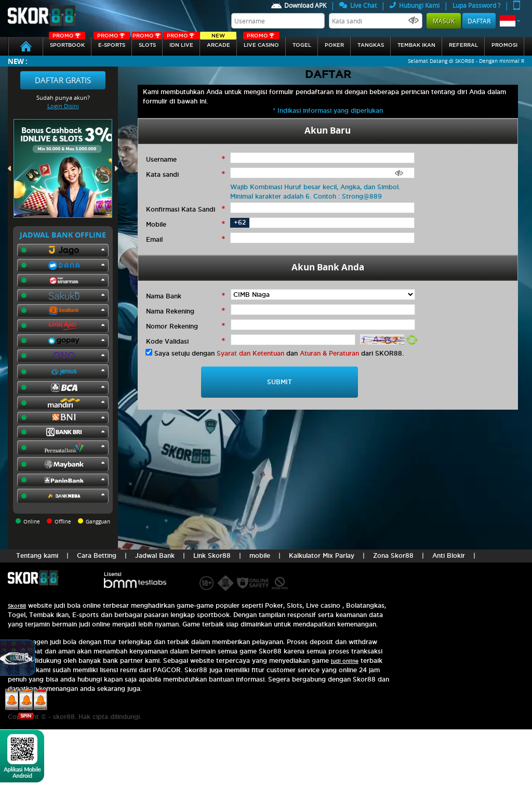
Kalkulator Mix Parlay (322, 555)
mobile (260, 555)
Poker (334, 45)
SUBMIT (280, 382)
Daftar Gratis (63, 80)
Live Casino (261, 42)
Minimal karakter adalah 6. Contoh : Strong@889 (306, 196)
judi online (345, 661)
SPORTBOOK (67, 42)
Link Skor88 (212, 555)
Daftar (479, 21)
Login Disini (63, 106)
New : (18, 61)
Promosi (504, 45)
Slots (147, 42)
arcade (218, 42)
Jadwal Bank (155, 555)
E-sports (112, 42)
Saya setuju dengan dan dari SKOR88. (279, 353)
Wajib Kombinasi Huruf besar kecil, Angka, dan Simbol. (315, 187)
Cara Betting (97, 555)
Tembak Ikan (416, 45)
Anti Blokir (449, 555)
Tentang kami (37, 555)
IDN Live (181, 42)
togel (302, 45)
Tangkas (371, 45)
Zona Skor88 (393, 555)
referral (463, 45)
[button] (510, 21)
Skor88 (17, 606)
